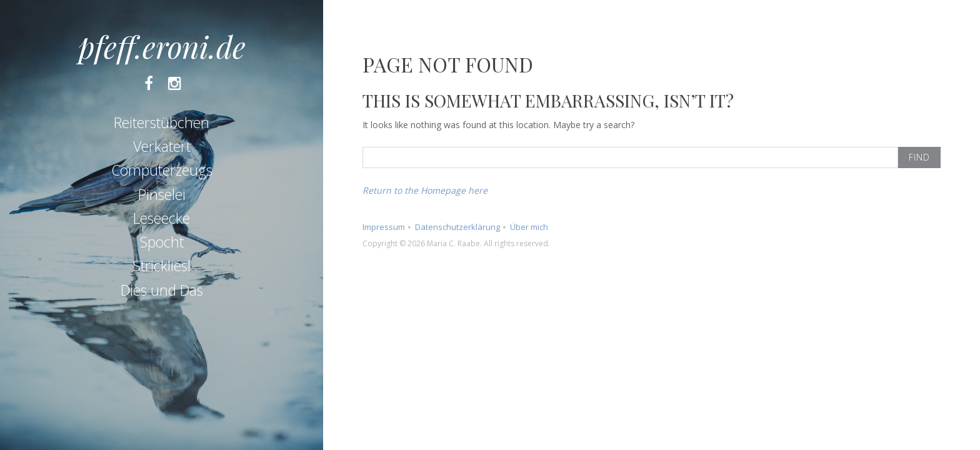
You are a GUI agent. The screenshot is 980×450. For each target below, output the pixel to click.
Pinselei (162, 194)
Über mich (529, 227)
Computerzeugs (162, 170)
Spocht (162, 242)
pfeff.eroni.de (162, 46)
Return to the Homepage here (425, 190)
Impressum (384, 227)
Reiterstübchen (162, 122)
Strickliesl (162, 266)
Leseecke (162, 218)
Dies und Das (162, 290)
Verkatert (162, 146)
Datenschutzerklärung (457, 227)
